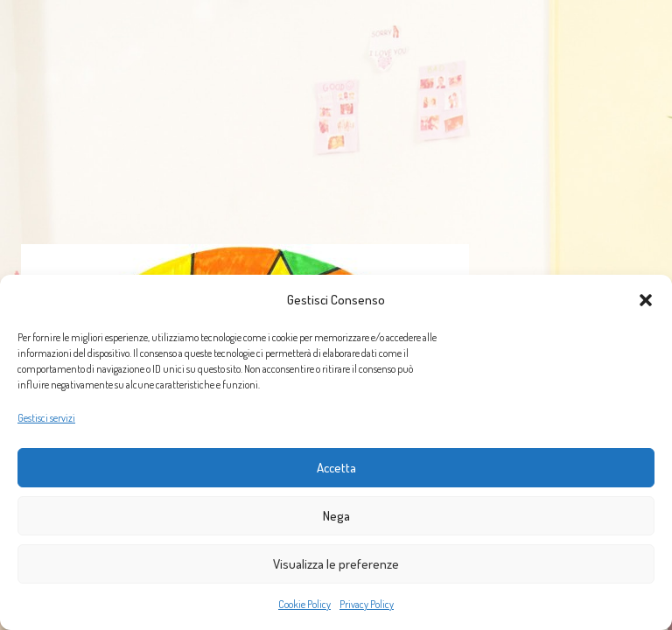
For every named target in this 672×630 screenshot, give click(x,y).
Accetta (336, 468)
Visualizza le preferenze (336, 564)
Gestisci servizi (46, 418)
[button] (646, 300)
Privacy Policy (367, 604)
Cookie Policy (304, 604)
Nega (336, 516)
